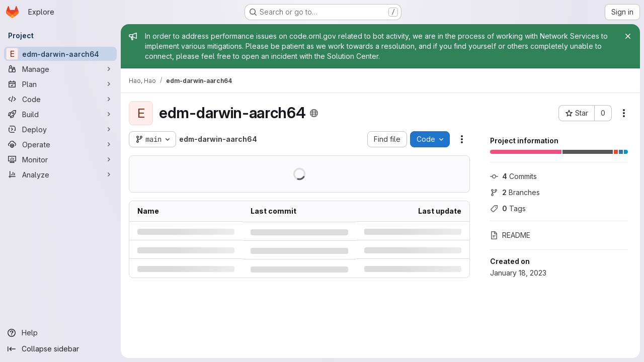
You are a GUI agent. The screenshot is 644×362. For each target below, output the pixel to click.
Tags (508, 208)
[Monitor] (60, 159)
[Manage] (60, 69)
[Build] (60, 114)
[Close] (628, 36)
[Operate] (60, 144)
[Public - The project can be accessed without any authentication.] (314, 113)
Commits (513, 176)
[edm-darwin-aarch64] (60, 54)
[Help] (60, 333)
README (510, 235)
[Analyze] (60, 174)
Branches (515, 192)
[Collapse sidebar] (60, 349)
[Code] (60, 99)
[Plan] (60, 84)
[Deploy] (60, 129)
